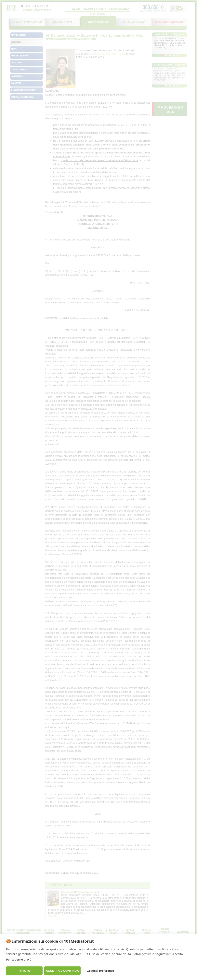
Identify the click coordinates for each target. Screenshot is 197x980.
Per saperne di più (19, 959)
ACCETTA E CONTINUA (62, 971)
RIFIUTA (24, 971)
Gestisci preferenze (100, 971)
